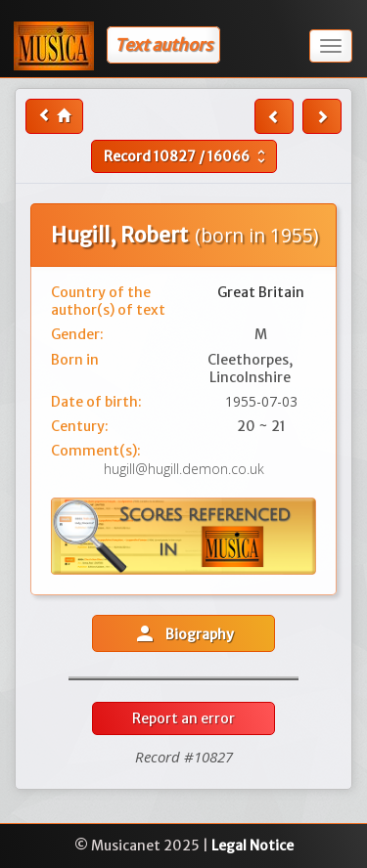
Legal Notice (252, 846)
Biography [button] (183, 633)
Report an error (183, 718)
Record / (187, 156)
